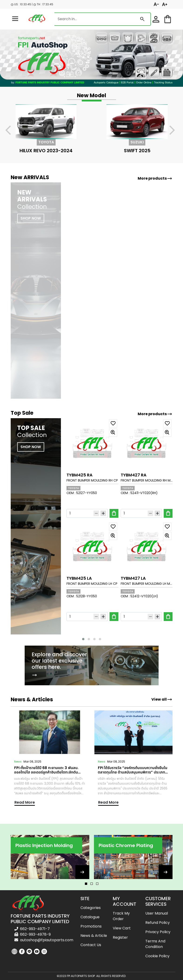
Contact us (91, 945)
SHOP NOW (31, 447)
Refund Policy (158, 923)
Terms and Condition (155, 944)
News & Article (94, 936)
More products (155, 178)
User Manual (157, 913)
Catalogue (90, 917)
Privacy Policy (158, 932)
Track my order (121, 916)
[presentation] (11, 131)
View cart (122, 928)
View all (162, 699)
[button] (83, 639)
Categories (91, 908)
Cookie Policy (157, 956)
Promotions (91, 926)
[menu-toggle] (15, 19)
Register (120, 937)
